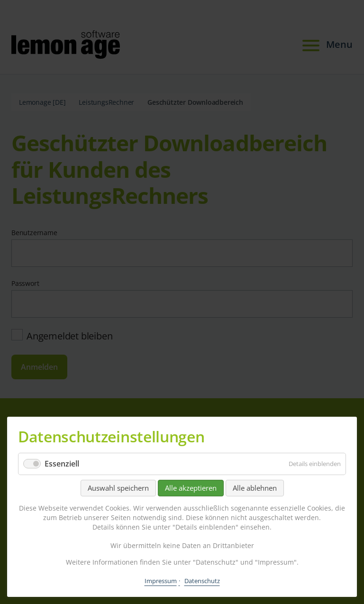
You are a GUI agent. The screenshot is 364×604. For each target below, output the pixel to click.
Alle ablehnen (255, 488)
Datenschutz (202, 581)
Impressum (161, 581)
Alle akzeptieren (191, 488)
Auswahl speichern (118, 488)
